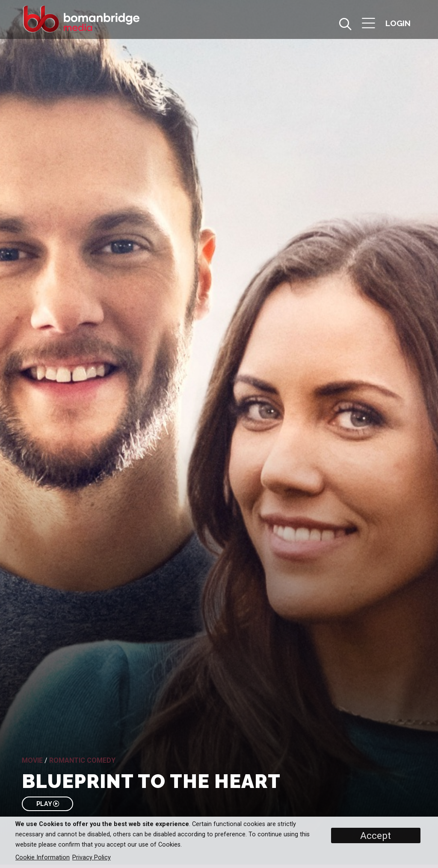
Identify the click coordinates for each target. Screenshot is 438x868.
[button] (368, 24)
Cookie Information (43, 858)
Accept (376, 835)
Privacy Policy (92, 858)
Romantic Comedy (82, 760)
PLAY (48, 804)
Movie (32, 760)
